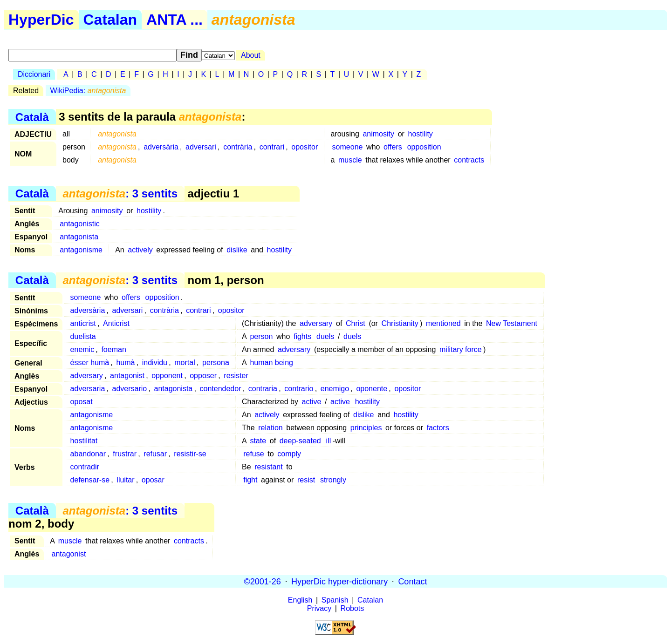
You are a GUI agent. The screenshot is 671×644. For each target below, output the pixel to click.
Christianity (400, 323)
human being (271, 363)
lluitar (125, 480)
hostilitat (84, 441)
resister (236, 376)
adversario (130, 389)
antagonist (127, 376)
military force (461, 349)
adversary (316, 323)
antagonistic (79, 224)
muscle (350, 160)
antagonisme (81, 250)
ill (329, 441)
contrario (299, 389)
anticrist (83, 323)
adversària (161, 147)
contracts (469, 160)
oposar (153, 480)
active (312, 402)
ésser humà (90, 363)
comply (289, 454)
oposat (82, 402)
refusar (155, 454)
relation (270, 428)
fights (302, 336)
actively (140, 250)
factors (438, 428)
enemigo (335, 389)
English (300, 600)
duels (325, 336)
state (258, 441)
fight (250, 480)
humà (125, 363)
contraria (263, 389)
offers (393, 147)
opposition (424, 147)
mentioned (443, 323)
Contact (412, 581)
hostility (421, 134)
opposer (203, 376)
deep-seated (300, 441)
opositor (305, 147)
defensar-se (90, 480)
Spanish (335, 600)
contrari (272, 147)
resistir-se (190, 454)
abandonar (88, 454)
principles (366, 428)
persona (216, 363)
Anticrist (116, 323)
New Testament (512, 323)
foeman (113, 349)
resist (306, 480)
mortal (185, 363)
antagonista (79, 237)
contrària (238, 147)
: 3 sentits (120, 193)
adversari (201, 147)
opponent (167, 376)
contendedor (221, 389)
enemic (82, 349)
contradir (85, 467)
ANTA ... (175, 20)
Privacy (319, 608)
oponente (372, 389)
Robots (353, 608)
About (251, 55)
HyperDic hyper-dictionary (339, 581)
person (261, 336)
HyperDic (41, 20)
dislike (237, 250)
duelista (83, 336)
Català (32, 117)
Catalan (110, 20)
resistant (268, 467)
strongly (333, 480)
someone (348, 147)
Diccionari (34, 74)
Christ (356, 323)
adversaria (88, 389)
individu (155, 363)
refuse (253, 454)
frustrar (125, 454)
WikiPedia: (88, 91)
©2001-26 (263, 581)
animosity (378, 134)
